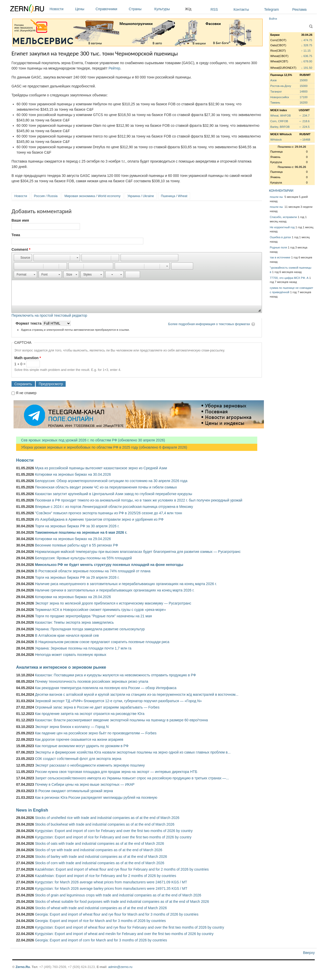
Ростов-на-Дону (281, 86)
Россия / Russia (46, 196)
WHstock (276, 140)
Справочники (111, 9)
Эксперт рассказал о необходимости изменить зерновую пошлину (90, 765)
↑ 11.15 (306, 51)
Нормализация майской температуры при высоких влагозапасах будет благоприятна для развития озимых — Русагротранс (138, 552)
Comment (21, 249)
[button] (23, 258)
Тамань (275, 102)
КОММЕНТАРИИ (281, 191)
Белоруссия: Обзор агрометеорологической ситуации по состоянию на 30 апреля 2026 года (111, 481)
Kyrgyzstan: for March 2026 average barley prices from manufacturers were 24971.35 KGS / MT (111, 888)
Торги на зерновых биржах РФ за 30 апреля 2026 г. (77, 526)
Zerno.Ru (23, 967)
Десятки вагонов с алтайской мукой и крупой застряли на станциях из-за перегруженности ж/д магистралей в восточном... (137, 694)
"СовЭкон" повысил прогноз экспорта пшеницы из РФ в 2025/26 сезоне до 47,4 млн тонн (109, 513)
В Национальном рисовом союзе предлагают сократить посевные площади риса (102, 642)
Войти (273, 19)
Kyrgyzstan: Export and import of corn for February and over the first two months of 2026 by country (114, 831)
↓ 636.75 (307, 56)
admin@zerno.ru (120, 967)
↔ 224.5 (304, 127)
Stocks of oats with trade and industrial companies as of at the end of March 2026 (100, 844)
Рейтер (114, 68)
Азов (273, 80)
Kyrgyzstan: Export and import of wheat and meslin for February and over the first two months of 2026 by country (124, 934)
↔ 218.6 (304, 121)
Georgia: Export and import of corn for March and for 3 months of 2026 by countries (101, 940)
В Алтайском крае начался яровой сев (67, 635)
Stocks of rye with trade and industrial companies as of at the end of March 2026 (99, 850)
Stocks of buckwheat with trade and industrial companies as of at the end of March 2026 (105, 824)
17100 (304, 97)
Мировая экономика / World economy (92, 196)
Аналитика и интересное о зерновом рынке (61, 667)
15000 (304, 80)
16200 (304, 102)
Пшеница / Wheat (174, 196)
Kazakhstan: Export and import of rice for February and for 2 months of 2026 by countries (106, 876)
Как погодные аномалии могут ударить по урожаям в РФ (82, 746)
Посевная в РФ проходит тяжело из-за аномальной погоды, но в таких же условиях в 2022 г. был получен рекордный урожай (139, 500)
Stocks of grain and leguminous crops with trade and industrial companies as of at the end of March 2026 (118, 895)
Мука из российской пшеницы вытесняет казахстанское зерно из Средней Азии (101, 468)
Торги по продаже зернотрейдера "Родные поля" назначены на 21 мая (93, 616)
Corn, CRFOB (279, 121)
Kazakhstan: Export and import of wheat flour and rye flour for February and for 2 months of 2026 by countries (122, 869)
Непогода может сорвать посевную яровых (71, 655)
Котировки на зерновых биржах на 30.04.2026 (73, 474)
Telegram (272, 9)
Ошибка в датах (280, 237)
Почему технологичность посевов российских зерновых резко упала (92, 681)
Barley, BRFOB (280, 127)
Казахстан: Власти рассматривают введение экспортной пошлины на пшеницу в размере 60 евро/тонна (121, 720)
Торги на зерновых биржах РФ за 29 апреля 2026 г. (77, 577)
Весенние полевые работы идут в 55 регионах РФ (77, 545)
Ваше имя (20, 220)
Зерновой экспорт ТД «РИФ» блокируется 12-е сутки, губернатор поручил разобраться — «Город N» (118, 701)
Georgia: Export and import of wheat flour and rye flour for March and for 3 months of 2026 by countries (117, 914)
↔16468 (305, 140)
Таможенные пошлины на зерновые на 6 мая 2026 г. (81, 532)
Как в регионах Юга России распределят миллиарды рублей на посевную (96, 797)
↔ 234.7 (304, 116)
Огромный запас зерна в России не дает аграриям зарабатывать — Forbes (97, 707)
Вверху (309, 953)
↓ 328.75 (307, 45)
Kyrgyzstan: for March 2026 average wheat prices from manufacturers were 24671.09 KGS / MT (111, 882)
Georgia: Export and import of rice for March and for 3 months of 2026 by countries (100, 921)
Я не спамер (26, 393)
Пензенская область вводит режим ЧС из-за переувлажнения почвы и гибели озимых (106, 487)
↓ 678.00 (307, 61)
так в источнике (280, 257)
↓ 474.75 (307, 40)
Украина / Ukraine (141, 196)
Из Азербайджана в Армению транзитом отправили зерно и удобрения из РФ (99, 519)
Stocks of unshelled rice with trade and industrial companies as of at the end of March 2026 (107, 818)
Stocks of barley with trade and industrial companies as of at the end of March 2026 (101, 857)
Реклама (299, 9)
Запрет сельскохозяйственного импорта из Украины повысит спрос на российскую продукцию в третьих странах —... (132, 778)
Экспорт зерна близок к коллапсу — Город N (72, 727)
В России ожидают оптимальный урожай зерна (74, 791)
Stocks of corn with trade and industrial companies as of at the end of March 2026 (100, 863)
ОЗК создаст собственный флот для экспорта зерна (78, 759)
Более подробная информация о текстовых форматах (209, 324)
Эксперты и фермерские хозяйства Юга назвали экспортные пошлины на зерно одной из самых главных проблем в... (133, 752)
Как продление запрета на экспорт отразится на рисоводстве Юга (90, 714)
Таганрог (276, 92)
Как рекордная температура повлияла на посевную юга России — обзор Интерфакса (106, 688)
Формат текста (29, 323)
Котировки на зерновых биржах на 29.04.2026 (73, 539)
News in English (32, 810)
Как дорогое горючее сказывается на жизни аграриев (79, 739)
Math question (28, 358)
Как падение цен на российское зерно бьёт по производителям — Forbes (96, 733)
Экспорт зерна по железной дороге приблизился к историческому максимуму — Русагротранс (113, 603)
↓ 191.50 (307, 68)
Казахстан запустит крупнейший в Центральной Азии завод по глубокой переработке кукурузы (114, 494)
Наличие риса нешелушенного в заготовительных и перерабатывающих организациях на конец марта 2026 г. (126, 584)
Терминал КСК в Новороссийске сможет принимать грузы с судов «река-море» (100, 610)
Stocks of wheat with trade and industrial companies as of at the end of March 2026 (101, 908)
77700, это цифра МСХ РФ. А (289, 278)
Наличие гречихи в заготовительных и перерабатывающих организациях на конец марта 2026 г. (115, 590)
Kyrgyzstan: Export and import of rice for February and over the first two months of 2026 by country (113, 837)
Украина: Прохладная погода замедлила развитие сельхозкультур (90, 629)
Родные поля (278, 247)
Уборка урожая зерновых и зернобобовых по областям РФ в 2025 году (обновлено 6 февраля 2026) (102, 447)
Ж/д (188, 9)
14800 (304, 92)
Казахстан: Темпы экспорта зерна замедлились (74, 622)
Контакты (241, 9)
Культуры (168, 9)
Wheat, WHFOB (281, 116)
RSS (214, 9)
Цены (84, 9)
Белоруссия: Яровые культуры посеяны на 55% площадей (83, 558)
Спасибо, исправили (283, 217)
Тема (16, 235)
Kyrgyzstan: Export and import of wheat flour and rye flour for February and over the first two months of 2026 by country (130, 927)
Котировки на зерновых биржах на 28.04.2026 (73, 597)
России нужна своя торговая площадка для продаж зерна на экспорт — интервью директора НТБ (116, 772)
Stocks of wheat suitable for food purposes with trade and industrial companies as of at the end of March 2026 (122, 902)
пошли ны (277, 197)
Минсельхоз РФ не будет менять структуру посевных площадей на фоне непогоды (109, 565)
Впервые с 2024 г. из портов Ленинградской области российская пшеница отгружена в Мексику (114, 507)
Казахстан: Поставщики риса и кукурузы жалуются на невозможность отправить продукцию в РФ (115, 675)
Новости (61, 9)
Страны (140, 9)
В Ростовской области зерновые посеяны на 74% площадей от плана (93, 571)
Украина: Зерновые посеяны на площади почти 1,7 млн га (83, 648)
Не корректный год (282, 227)
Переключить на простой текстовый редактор (49, 315)
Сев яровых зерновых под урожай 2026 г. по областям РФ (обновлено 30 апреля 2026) (91, 440)
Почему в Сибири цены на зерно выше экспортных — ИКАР (85, 784)
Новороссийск (280, 97)
